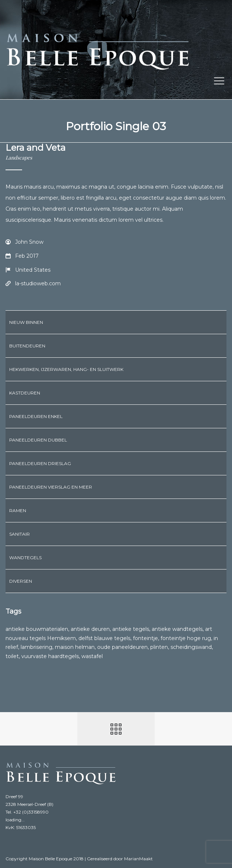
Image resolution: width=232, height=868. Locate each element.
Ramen (18, 510)
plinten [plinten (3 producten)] (159, 647)
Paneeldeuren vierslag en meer (51, 487)
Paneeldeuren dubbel (38, 440)
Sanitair (20, 534)
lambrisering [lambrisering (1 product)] (36, 647)
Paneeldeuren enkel (36, 416)
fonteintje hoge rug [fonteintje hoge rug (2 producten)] (186, 638)
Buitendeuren (27, 346)
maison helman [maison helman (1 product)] (75, 647)
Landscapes (19, 158)
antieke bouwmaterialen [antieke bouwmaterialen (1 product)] (37, 629)
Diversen (21, 581)
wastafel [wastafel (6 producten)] (92, 656)
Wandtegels (25, 558)
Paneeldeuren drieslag (40, 463)
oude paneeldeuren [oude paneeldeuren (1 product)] (122, 647)
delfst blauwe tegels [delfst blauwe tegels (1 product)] (104, 638)
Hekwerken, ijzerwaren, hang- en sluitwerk (66, 369)
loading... (15, 820)
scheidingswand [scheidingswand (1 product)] (191, 647)
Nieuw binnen (26, 322)
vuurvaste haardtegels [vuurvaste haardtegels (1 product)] (50, 656)
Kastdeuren (25, 393)
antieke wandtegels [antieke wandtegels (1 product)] (177, 629)
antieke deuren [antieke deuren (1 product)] (90, 629)
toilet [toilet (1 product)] (12, 656)
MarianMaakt (138, 859)
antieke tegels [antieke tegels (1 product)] (131, 629)
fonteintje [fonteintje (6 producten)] (145, 638)
